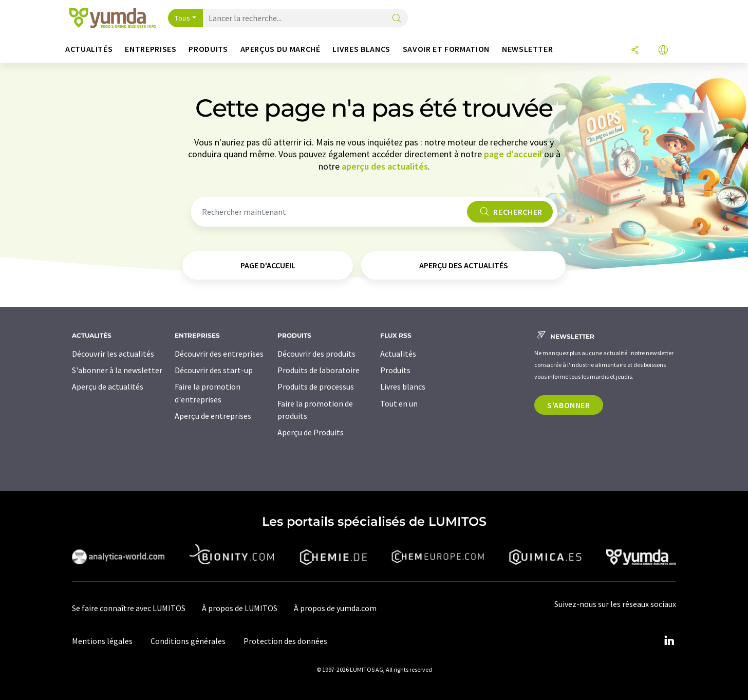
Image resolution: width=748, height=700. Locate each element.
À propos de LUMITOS (240, 608)
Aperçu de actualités (108, 386)
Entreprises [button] (151, 49)
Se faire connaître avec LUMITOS (129, 608)
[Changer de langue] (663, 51)
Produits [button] (208, 49)
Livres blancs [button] (361, 49)
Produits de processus (316, 386)
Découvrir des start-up (214, 370)
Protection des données (285, 641)
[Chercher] (397, 19)
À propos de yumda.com (335, 608)
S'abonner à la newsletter (117, 370)
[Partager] (635, 51)
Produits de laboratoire (319, 370)
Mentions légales (102, 641)
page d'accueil (513, 154)
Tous (182, 18)
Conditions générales (188, 641)
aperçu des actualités (385, 166)
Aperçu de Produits (311, 432)
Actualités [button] (89, 49)
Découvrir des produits (316, 354)
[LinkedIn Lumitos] (669, 641)
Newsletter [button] (527, 49)
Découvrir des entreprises (219, 354)
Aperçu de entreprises (213, 416)
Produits (395, 370)
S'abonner (569, 405)
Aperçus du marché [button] (280, 49)
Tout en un (399, 403)
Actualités (398, 354)
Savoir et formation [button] (446, 49)
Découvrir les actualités (113, 354)
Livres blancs (403, 386)
